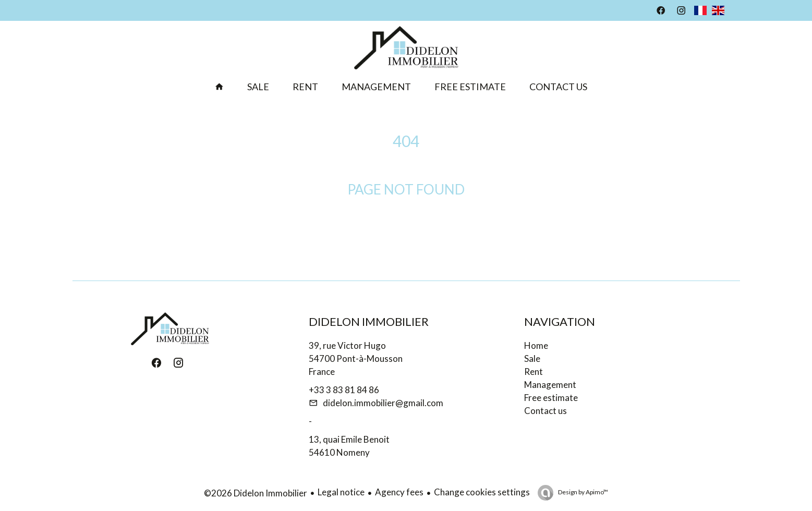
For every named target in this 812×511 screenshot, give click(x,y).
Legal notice (341, 492)
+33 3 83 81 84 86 (344, 390)
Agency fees (399, 492)
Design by (583, 492)
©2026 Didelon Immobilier (256, 493)
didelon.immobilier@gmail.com (383, 403)
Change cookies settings (482, 492)
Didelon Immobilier (369, 321)
